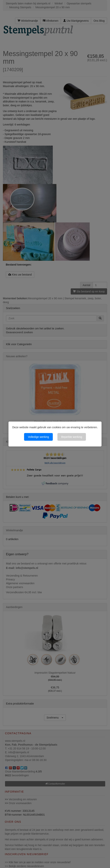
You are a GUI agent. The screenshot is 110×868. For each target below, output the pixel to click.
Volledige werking (38, 437)
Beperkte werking (72, 437)
